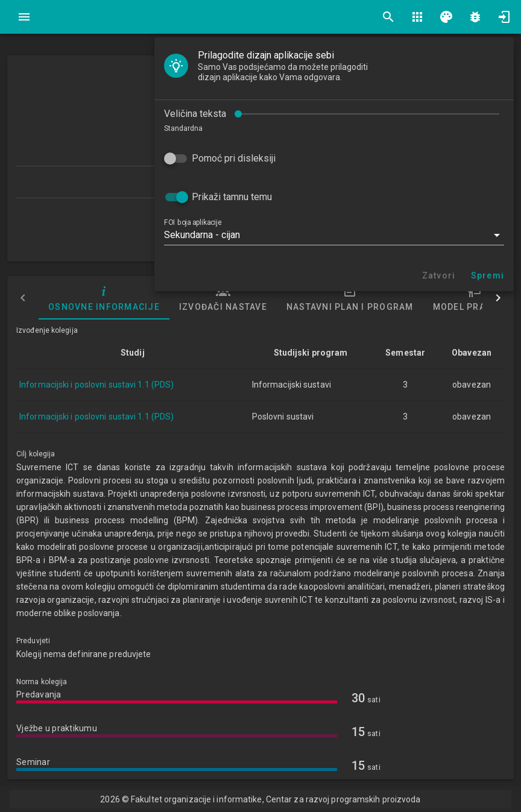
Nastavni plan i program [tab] (350, 298)
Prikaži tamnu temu (232, 197)
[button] (334, 235)
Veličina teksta (195, 114)
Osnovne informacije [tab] (104, 298)
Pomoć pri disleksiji (234, 158)
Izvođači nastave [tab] (223, 298)
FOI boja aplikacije (193, 222)
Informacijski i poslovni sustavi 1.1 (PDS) (96, 385)
